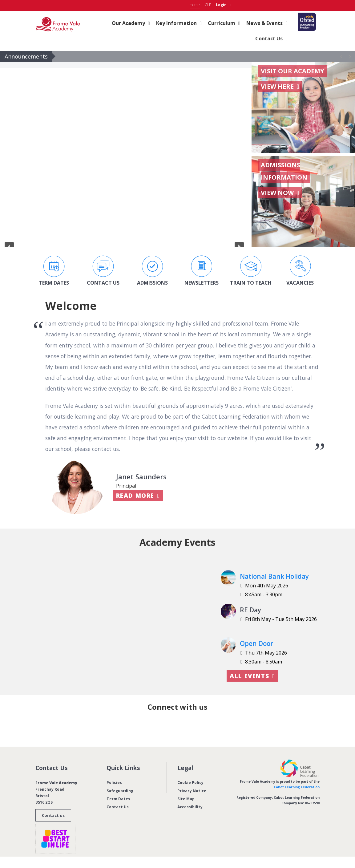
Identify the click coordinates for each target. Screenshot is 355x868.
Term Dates (118, 799)
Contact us (53, 815)
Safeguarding (120, 791)
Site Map (186, 799)
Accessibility (190, 807)
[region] (124, 154)
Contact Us (118, 807)
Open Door (256, 643)
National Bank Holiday (274, 576)
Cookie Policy (190, 783)
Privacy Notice (192, 791)
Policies (114, 783)
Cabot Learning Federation (297, 787)
